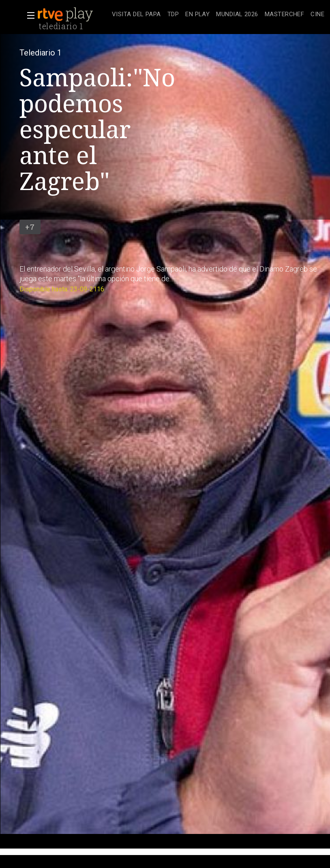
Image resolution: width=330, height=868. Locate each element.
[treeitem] (136, 15)
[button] (28, 15)
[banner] (73, 15)
